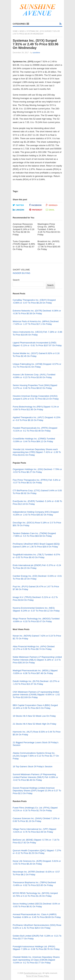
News (22, 31)
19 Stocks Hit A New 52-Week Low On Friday (34, 716)
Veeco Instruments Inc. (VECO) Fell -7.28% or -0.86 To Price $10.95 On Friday (37, 333)
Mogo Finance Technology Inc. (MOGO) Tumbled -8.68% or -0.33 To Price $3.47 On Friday (36, 620)
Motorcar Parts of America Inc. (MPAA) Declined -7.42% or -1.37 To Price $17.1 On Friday (36, 323)
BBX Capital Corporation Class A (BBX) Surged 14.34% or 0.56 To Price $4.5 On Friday (35, 707)
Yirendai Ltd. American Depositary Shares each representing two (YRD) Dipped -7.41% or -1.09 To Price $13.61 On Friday (37, 452)
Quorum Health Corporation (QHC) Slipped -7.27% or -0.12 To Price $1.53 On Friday (37, 852)
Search (16, 280)
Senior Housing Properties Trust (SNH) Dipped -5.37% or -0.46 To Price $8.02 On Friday (35, 387)
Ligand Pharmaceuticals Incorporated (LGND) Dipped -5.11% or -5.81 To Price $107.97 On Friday (37, 344)
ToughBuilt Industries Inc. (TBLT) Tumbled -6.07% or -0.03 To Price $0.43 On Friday (36, 556)
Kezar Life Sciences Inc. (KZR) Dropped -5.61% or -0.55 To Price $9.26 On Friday (37, 862)
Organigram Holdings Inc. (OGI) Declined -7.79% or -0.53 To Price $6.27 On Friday (37, 471)
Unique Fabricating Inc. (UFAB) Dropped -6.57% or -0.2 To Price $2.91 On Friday (37, 365)
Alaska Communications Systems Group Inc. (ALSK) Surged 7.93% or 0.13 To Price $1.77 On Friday (36, 756)
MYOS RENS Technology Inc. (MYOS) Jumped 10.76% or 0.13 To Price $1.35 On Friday (35, 895)
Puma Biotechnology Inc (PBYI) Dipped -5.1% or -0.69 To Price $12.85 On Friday (36, 408)
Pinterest (36, 210)
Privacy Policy (43, 976)
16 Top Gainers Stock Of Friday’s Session (33, 766)
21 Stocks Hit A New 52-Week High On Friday (34, 724)
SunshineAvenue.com (33, 973)
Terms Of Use (32, 976)
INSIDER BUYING (21, 273)
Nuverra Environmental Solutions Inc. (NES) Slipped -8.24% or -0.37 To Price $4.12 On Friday (36, 609)
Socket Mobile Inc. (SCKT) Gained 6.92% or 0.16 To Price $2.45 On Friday (36, 355)
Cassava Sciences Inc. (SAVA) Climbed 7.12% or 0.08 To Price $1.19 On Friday (36, 820)
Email (50, 210)
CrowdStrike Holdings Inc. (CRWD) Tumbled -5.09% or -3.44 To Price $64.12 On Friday (34, 440)
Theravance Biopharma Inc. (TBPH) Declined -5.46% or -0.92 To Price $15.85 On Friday (34, 884)
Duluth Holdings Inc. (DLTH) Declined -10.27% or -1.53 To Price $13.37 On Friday (36, 683)
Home (15, 31)
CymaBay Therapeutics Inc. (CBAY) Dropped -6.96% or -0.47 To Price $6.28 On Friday (34, 301)
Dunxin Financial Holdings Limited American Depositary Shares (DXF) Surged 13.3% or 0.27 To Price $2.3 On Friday (37, 791)
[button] (21, 24)
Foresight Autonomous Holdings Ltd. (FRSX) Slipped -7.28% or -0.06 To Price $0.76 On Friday (36, 948)
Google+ (52, 205)
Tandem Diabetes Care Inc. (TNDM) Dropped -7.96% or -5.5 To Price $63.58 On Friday (34, 535)
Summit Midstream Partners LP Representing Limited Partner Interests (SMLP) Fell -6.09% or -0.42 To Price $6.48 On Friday (35, 777)
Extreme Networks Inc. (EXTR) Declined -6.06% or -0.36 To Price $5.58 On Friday (37, 312)
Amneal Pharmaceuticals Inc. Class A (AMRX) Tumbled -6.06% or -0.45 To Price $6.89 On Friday (37, 916)
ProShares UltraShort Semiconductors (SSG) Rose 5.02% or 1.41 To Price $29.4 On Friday (37, 926)
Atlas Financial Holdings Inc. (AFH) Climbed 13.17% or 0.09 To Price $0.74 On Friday (34, 648)
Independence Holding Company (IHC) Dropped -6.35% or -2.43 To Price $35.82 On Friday (36, 513)
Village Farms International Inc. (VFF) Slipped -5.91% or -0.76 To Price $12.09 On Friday (34, 830)
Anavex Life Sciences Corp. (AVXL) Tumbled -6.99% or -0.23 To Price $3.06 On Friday (34, 376)
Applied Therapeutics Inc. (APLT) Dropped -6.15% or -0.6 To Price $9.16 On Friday (37, 419)
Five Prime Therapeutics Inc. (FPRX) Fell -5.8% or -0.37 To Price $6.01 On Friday (37, 481)
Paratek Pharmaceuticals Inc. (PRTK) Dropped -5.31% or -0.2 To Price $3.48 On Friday (35, 429)
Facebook (35, 205)
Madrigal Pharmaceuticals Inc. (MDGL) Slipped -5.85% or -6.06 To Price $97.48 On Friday (35, 672)
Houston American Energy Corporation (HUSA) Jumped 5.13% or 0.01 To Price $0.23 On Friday (36, 397)
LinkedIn (18, 210)
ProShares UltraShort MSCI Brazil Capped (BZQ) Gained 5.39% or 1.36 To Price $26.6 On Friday (36, 545)
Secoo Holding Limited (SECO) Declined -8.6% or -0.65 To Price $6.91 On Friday (36, 905)
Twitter (18, 205)
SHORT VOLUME (21, 270)
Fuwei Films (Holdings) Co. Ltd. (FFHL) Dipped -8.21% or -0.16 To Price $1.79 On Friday (35, 809)
